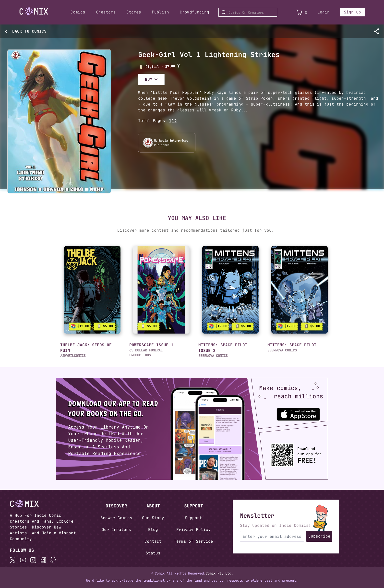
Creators (106, 12)
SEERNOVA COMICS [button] (213, 356)
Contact (153, 541)
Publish (160, 12)
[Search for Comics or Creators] (248, 12)
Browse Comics (116, 518)
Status (153, 553)
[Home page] (34, 12)
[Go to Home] (34, 11)
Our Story (153, 518)
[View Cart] (299, 12)
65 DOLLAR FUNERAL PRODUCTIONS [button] (146, 353)
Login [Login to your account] (324, 12)
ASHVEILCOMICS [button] (73, 356)
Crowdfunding (194, 12)
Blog (153, 530)
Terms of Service (193, 541)
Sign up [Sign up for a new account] (352, 12)
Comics (78, 12)
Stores (134, 12)
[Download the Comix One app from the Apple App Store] (303, 412)
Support (193, 518)
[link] (92, 290)
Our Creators (116, 530)
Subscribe (319, 536)
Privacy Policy (193, 530)
